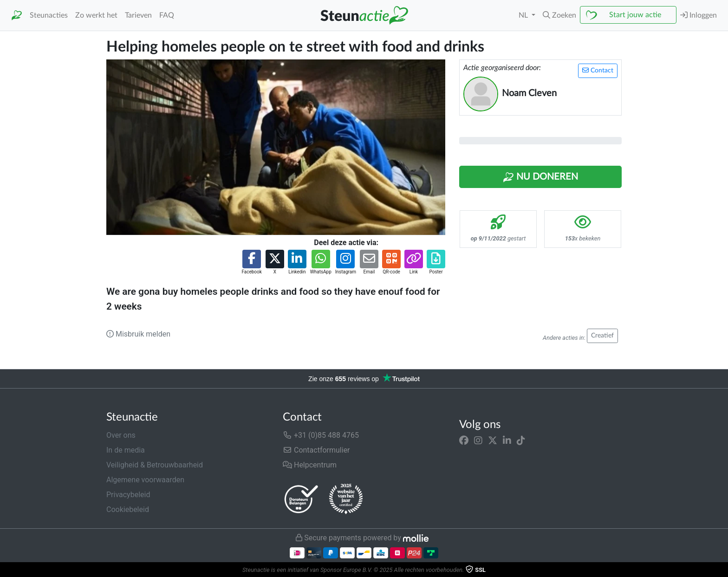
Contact (598, 70)
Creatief (602, 336)
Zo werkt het (96, 15)
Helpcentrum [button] (310, 465)
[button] (559, 15)
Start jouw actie (635, 15)
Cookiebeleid (128, 509)
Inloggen (699, 15)
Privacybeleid (128, 495)
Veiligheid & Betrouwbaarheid (155, 465)
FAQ (167, 15)
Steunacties (49, 15)
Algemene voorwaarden (145, 480)
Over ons (121, 435)
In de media (126, 450)
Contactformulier (316, 450)
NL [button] (524, 15)
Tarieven (138, 15)
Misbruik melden (138, 334)
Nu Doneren (540, 177)
